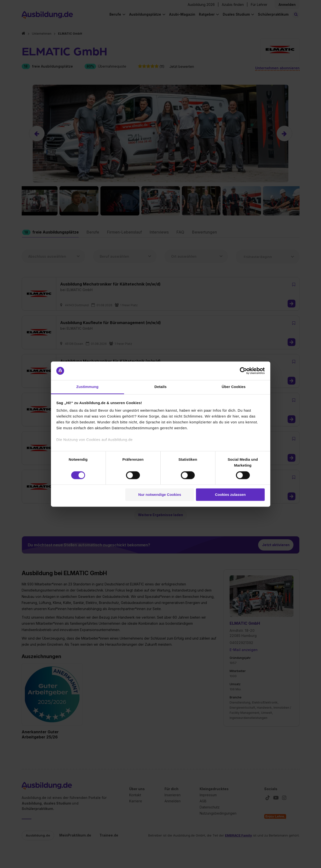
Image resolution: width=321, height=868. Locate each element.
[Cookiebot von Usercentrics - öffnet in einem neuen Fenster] (243, 371)
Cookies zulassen (230, 495)
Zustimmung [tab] (87, 387)
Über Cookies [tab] (234, 387)
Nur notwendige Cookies (160, 495)
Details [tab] (161, 387)
